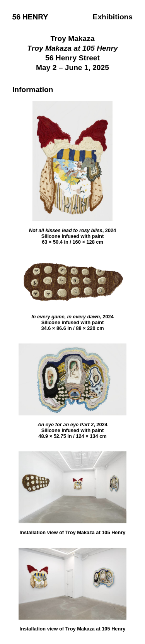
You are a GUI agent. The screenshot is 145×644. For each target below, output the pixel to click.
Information (33, 90)
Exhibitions (113, 17)
